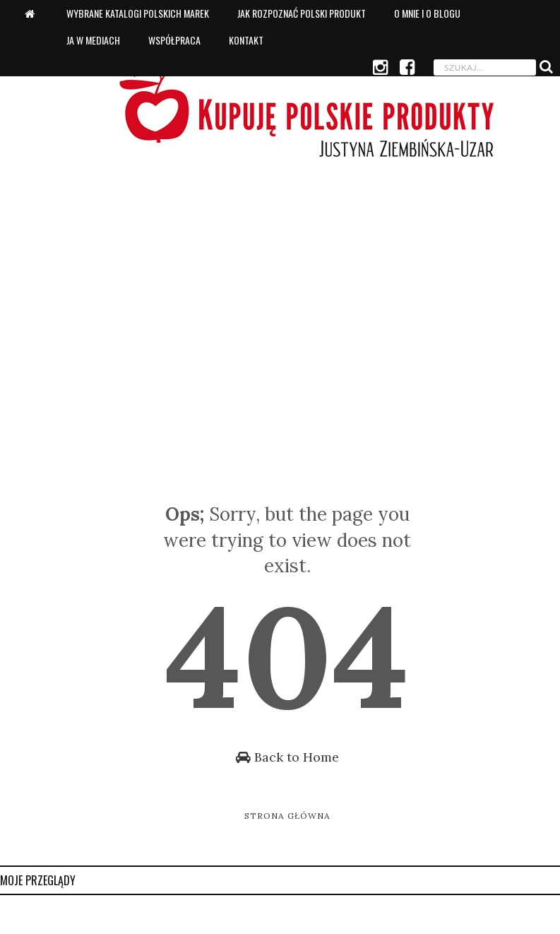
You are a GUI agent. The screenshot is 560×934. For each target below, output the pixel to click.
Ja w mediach (93, 40)
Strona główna (287, 816)
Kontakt (246, 40)
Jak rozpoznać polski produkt (302, 13)
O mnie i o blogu (427, 13)
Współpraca (174, 40)
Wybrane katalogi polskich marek (138, 13)
